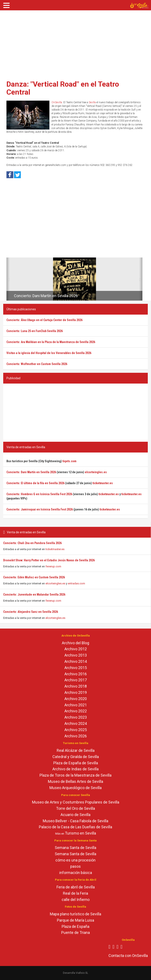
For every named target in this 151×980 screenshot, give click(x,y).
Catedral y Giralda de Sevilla (76, 757)
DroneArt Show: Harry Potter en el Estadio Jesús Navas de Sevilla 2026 (49, 560)
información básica (76, 873)
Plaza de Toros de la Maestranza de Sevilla (75, 775)
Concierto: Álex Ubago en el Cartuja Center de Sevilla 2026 (44, 320)
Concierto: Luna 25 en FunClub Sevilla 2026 (35, 331)
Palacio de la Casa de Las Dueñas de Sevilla (75, 827)
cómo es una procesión (75, 860)
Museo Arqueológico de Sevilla (75, 788)
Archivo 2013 (76, 655)
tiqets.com (69, 461)
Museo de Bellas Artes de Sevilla (75, 781)
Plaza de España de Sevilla (76, 763)
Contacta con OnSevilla (128, 956)
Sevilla (92, 102)
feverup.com (53, 566)
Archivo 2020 (76, 699)
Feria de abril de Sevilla (76, 887)
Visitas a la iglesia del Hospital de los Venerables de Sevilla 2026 (49, 353)
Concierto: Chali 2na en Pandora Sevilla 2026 (32, 543)
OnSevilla (57, 102)
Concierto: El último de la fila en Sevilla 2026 (35, 483)
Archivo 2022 (76, 711)
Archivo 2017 (76, 680)
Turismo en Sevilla (80, 833)
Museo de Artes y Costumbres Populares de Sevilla (76, 802)
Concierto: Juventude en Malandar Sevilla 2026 (34, 595)
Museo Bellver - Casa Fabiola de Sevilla (75, 821)
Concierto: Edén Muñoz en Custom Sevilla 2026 (34, 577)
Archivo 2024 (76, 723)
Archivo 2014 (76, 661)
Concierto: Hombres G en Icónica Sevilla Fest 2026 (39, 494)
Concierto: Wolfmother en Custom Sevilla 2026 (37, 364)
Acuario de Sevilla (75, 815)
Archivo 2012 (76, 649)
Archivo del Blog (75, 643)
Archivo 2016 (76, 674)
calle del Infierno (76, 900)
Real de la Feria (75, 893)
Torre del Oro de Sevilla (75, 808)
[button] (8, 279)
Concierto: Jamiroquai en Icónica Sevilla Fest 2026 (40, 509)
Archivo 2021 (76, 705)
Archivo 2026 (76, 736)
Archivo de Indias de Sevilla (75, 769)
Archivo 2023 (76, 717)
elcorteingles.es (55, 583)
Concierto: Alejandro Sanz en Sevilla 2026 (31, 612)
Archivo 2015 (76, 668)
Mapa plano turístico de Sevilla (75, 914)
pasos (75, 866)
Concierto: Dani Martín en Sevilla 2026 (46, 296)
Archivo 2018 (76, 686)
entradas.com (76, 583)
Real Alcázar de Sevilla (76, 750)
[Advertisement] (75, 44)
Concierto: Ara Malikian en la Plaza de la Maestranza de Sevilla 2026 (51, 342)
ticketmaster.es (55, 549)
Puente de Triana (75, 932)
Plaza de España (75, 926)
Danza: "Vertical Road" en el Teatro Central (63, 88)
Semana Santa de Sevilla (75, 848)
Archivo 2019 (76, 692)
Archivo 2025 (76, 730)
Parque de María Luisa (75, 920)
